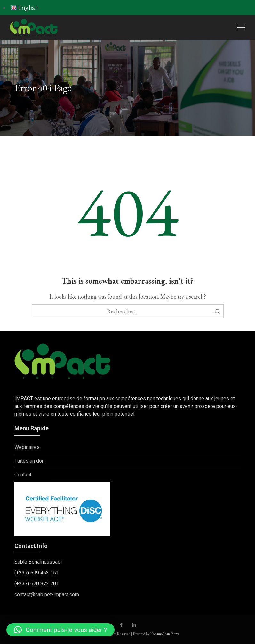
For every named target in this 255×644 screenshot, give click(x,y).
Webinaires (27, 447)
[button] (60, 630)
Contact (23, 475)
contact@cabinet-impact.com (47, 594)
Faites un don (29, 461)
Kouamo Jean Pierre (165, 634)
